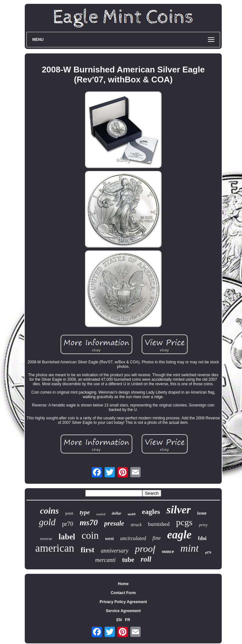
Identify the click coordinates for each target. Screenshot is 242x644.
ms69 (132, 514)
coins (49, 511)
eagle (179, 535)
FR (127, 620)
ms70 (88, 523)
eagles (151, 512)
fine (157, 538)
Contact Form (123, 593)
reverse (46, 539)
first (88, 550)
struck (136, 525)
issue (202, 513)
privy (203, 525)
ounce (168, 551)
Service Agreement (123, 611)
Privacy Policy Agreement (123, 602)
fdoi (202, 538)
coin (90, 535)
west (110, 538)
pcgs (184, 522)
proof (145, 549)
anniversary (115, 551)
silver (179, 510)
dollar (116, 513)
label (67, 537)
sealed (101, 514)
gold (47, 522)
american (55, 548)
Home (123, 584)
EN (119, 620)
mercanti (105, 560)
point (69, 513)
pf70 (208, 552)
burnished (159, 524)
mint (190, 548)
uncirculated (133, 538)
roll (146, 559)
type (85, 512)
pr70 (68, 524)
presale (114, 523)
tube (128, 560)
